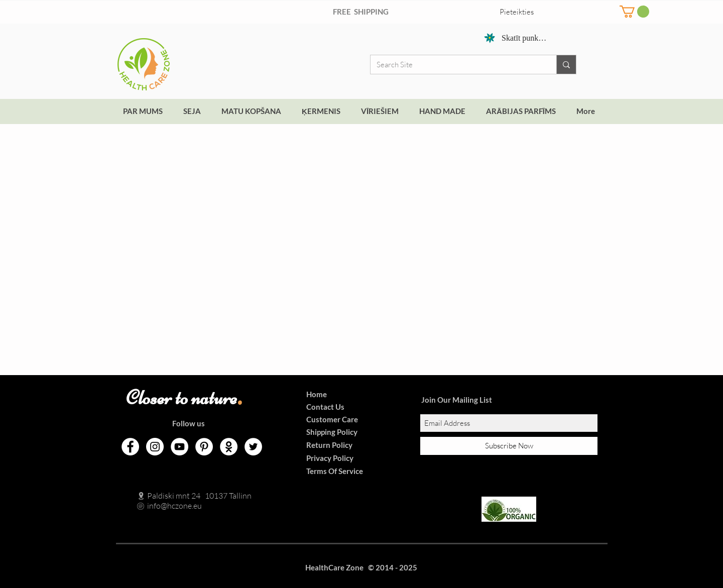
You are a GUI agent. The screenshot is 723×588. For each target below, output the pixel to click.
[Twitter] (253, 447)
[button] (634, 12)
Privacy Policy (330, 458)
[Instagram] (155, 447)
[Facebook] (130, 447)
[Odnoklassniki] (229, 447)
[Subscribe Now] (509, 446)
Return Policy (329, 445)
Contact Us (325, 407)
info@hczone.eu (164, 506)
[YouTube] (179, 447)
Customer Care (332, 419)
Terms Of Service (335, 471)
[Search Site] (456, 65)
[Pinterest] (204, 447)
